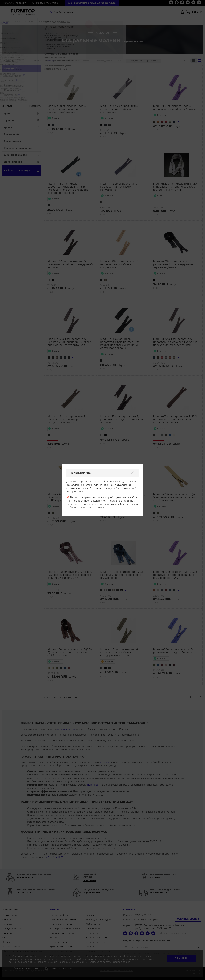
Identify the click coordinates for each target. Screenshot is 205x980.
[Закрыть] (132, 473)
